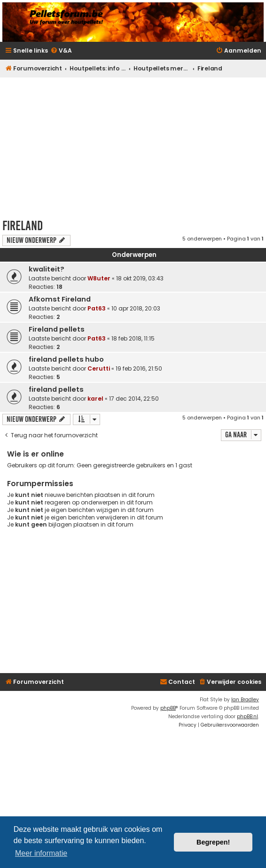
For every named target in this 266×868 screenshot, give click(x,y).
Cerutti (99, 368)
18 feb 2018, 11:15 (133, 338)
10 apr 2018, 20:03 (136, 308)
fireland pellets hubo (66, 359)
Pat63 (97, 308)
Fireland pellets (57, 329)
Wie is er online (35, 454)
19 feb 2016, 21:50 (139, 368)
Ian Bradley (245, 700)
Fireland (23, 226)
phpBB (168, 708)
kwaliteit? (47, 269)
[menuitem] (61, 51)
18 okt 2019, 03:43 (140, 278)
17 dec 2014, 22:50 (134, 399)
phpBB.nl (247, 717)
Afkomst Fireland (60, 299)
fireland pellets (56, 389)
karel (95, 399)
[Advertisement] (134, 145)
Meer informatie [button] (41, 853)
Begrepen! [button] (213, 842)
